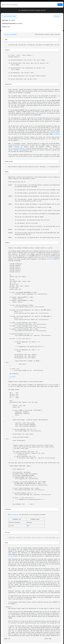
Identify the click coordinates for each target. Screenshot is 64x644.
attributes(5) (15, 515)
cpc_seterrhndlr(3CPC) (49, 538)
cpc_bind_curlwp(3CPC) (10, 35)
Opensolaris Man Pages (10, 16)
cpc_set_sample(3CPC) (41, 113)
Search (60, 5)
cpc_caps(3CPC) (56, 581)
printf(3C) (49, 259)
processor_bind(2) (54, 133)
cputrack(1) (50, 258)
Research (57, 16)
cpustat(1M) (41, 258)
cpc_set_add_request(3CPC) (16, 148)
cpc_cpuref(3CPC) (13, 556)
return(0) (12, 377)
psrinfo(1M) (27, 538)
